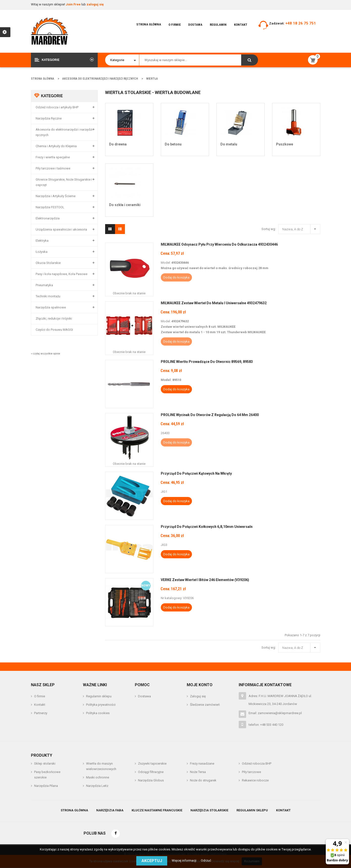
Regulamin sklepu (99, 696)
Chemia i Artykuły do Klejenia (56, 146)
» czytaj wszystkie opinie (46, 354)
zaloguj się (95, 4)
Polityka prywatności (101, 705)
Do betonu (173, 144)
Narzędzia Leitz (97, 786)
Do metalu (229, 144)
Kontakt (241, 25)
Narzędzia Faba (110, 810)
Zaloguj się (198, 696)
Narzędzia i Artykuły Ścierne (56, 196)
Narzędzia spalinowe (51, 307)
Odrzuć (206, 860)
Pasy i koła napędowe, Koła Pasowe (61, 274)
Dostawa (195, 25)
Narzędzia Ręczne (49, 118)
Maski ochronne (98, 777)
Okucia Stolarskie (48, 263)
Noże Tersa (198, 772)
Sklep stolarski (45, 763)
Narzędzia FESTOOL (50, 207)
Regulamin (218, 25)
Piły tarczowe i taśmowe (53, 168)
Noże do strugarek (203, 780)
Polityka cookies (98, 713)
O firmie (175, 25)
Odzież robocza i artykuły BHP (57, 107)
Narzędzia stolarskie (209, 810)
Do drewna (118, 144)
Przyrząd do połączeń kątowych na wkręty (196, 473)
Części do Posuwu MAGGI (54, 330)
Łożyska (42, 252)
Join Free (74, 4)
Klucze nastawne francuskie (157, 810)
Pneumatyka (44, 285)
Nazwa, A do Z (301, 228)
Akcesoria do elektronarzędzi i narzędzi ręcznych (64, 132)
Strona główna (149, 24)
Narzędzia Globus (151, 780)
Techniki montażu (48, 296)
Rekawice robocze (255, 780)
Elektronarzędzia (48, 218)
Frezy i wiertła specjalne (53, 157)
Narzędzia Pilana (46, 786)
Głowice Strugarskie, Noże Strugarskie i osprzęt (64, 182)
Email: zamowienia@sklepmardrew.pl (275, 713)
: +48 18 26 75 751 (300, 23)
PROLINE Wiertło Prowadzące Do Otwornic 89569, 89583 (207, 362)
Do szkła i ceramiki (125, 205)
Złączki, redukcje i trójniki (54, 318)
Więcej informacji (184, 860)
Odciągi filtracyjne (151, 772)
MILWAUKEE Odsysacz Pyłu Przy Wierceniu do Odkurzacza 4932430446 (219, 244)
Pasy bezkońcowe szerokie (47, 775)
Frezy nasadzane (202, 763)
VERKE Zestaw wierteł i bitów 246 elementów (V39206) (205, 580)
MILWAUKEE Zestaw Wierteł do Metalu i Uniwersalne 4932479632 (214, 303)
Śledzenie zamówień (205, 705)
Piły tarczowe (251, 772)
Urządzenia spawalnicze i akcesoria (61, 229)
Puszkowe (285, 144)
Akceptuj (152, 861)
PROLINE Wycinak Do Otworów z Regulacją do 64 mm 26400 (210, 415)
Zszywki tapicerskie (152, 763)
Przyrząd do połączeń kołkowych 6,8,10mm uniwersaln (207, 527)
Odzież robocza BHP (257, 763)
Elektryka (42, 241)
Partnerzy (41, 713)
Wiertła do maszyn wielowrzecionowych (101, 766)
